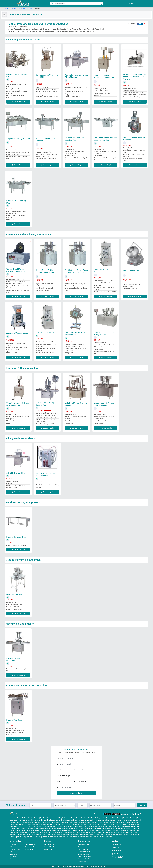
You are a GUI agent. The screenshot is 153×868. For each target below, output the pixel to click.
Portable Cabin (45, 818)
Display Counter (56, 820)
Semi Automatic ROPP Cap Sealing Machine (18, 404)
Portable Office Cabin (118, 822)
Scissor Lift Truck (110, 820)
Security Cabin (138, 820)
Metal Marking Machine (109, 828)
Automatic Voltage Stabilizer (100, 826)
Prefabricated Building (132, 822)
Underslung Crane (115, 826)
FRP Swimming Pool (64, 834)
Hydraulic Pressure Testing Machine (57, 828)
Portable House (15, 822)
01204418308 (116, 844)
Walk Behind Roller (74, 818)
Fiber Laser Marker (95, 828)
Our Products (28, 14)
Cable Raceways (66, 830)
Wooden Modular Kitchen (65, 832)
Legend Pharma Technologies (21, 8)
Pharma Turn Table (14, 720)
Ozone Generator (83, 837)
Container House (59, 824)
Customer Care (15, 849)
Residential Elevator (86, 820)
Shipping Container (47, 824)
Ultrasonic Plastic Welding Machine (84, 830)
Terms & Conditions (51, 847)
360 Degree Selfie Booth (105, 837)
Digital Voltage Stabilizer (82, 826)
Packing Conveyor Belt (16, 537)
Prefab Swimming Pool (49, 834)
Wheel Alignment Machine (124, 832)
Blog (11, 851)
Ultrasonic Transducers (103, 830)
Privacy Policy (49, 849)
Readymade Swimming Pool (113, 834)
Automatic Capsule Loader (18, 333)
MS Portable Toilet (44, 822)
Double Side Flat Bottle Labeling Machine (74, 139)
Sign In (131, 3)
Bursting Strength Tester (37, 828)
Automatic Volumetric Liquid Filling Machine (76, 76)
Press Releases (30, 844)
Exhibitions (14, 856)
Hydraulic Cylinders (101, 824)
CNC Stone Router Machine (30, 826)
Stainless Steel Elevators (124, 820)
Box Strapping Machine (26, 820)
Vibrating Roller (85, 818)
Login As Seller (83, 861)
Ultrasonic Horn (55, 830)
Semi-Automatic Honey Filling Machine (45, 474)
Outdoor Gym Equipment (131, 834)
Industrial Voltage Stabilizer (65, 826)
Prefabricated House (33, 824)
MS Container (92, 822)
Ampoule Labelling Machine (18, 138)
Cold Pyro (93, 837)
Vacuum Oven (70, 824)
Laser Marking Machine (32, 818)
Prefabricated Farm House (29, 822)
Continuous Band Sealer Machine (121, 830)
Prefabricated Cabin (104, 822)
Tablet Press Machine (45, 332)
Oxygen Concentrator (70, 837)
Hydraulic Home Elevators (70, 820)
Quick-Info (13, 854)
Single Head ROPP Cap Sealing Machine (104, 404)
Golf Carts (29, 837)
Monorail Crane (15, 828)
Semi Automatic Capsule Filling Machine (104, 333)
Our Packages (83, 849)
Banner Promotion (84, 851)
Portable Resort (56, 822)
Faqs (12, 859)
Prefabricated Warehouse (18, 824)
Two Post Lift (111, 832)
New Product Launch (85, 856)
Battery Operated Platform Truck (52, 837)
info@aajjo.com (117, 850)
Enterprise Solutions (85, 859)
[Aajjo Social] (130, 814)
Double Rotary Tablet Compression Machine (45, 271)
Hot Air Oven (79, 824)
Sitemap (13, 847)
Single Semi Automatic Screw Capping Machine (104, 76)
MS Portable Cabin (67, 822)
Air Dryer (53, 832)
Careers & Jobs (30, 847)
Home (7, 8)
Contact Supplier (18, 101)
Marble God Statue (124, 828)
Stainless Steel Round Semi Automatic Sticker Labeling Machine (135, 77)
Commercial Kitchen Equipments (26, 830)
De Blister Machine (14, 594)
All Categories (29, 849)
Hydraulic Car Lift (98, 820)
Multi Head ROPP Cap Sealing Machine (45, 404)
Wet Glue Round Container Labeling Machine (105, 139)
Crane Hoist (135, 826)
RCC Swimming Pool (97, 834)
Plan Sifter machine (43, 830)
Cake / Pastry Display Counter (79, 828)
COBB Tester (25, 828)
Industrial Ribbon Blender (114, 818)
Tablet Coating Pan (131, 271)
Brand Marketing (84, 854)
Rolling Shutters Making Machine (84, 832)
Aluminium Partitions (129, 818)
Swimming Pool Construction (80, 834)
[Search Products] (51, 3)
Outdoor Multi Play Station (59, 818)
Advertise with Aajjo (85, 847)
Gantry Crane (126, 826)
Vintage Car (37, 837)
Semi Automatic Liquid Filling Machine (38, 832)
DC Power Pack (89, 824)
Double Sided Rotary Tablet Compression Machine (76, 271)
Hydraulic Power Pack (115, 824)
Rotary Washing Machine (48, 826)
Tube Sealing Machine (98, 818)
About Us (13, 844)
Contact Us (41, 14)
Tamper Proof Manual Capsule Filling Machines (17, 270)
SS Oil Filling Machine (16, 473)
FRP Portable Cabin (81, 822)
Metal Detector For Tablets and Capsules (76, 333)
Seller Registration (84, 844)
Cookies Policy (49, 844)
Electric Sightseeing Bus (18, 837)
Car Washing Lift (101, 832)
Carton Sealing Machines (42, 820)
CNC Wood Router (129, 824)
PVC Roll (133, 828)
